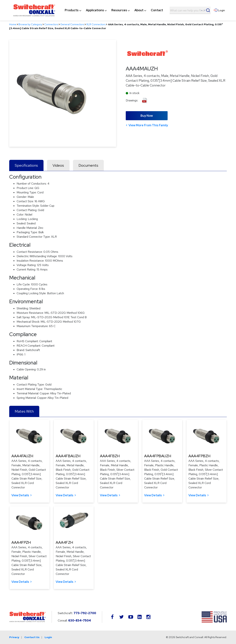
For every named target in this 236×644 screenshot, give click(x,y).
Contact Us (32, 637)
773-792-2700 (85, 613)
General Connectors (72, 24)
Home (13, 24)
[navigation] (114, 10)
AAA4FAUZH (22, 456)
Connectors (51, 24)
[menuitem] (72, 10)
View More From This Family (148, 125)
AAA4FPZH (21, 542)
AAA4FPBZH (199, 456)
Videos (58, 165)
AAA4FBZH (110, 456)
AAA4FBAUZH (68, 456)
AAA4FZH (64, 542)
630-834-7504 (80, 620)
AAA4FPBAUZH (158, 456)
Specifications (26, 165)
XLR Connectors (96, 24)
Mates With (24, 411)
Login (48, 637)
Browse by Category (30, 24)
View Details (20, 495)
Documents (88, 165)
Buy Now (147, 116)
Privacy (14, 637)
